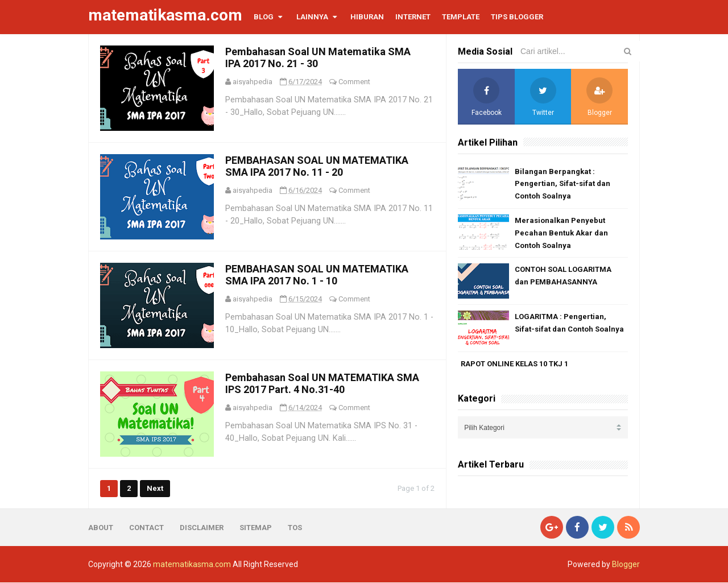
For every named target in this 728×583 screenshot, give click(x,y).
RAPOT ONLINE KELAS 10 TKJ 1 (514, 364)
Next (155, 488)
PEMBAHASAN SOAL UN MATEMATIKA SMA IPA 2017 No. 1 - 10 (317, 275)
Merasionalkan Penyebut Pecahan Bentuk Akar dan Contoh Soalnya (561, 233)
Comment (354, 82)
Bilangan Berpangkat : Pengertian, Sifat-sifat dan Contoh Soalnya (562, 184)
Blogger (626, 565)
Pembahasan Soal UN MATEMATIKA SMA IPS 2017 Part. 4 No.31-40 (322, 383)
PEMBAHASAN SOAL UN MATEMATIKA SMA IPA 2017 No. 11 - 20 (317, 166)
